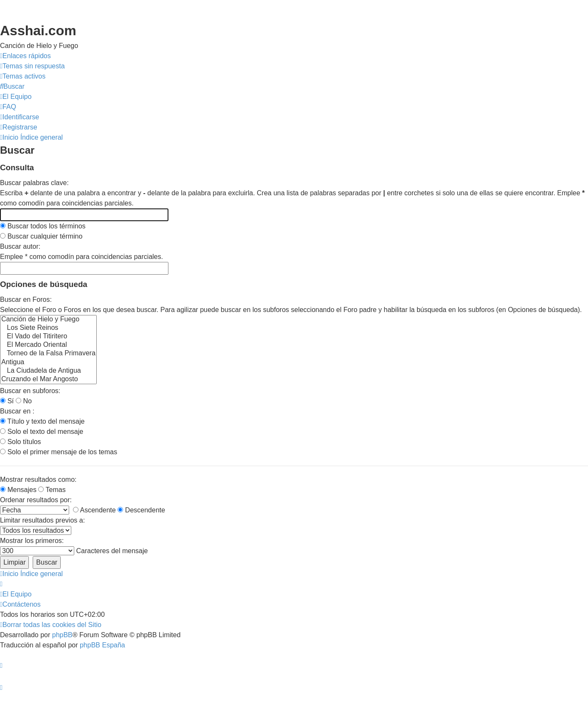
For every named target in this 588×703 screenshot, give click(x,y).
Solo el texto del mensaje (42, 432)
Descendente (141, 510)
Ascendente (94, 510)
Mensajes (18, 490)
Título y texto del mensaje (42, 421)
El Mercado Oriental (48, 345)
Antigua (48, 363)
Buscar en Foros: (26, 299)
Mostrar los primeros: (32, 541)
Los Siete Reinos (48, 328)
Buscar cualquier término (41, 236)
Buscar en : (17, 411)
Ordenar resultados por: (36, 500)
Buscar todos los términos (43, 226)
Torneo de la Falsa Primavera (48, 354)
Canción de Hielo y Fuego (48, 320)
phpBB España (102, 645)
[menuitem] (32, 66)
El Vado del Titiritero (48, 337)
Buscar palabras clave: (34, 183)
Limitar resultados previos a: (42, 520)
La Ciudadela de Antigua (48, 371)
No (24, 401)
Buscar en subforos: (30, 391)
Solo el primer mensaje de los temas (59, 452)
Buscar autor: (20, 246)
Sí (7, 401)
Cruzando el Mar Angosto (48, 380)
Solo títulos (21, 442)
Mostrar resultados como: (38, 479)
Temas (52, 490)
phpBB (62, 635)
